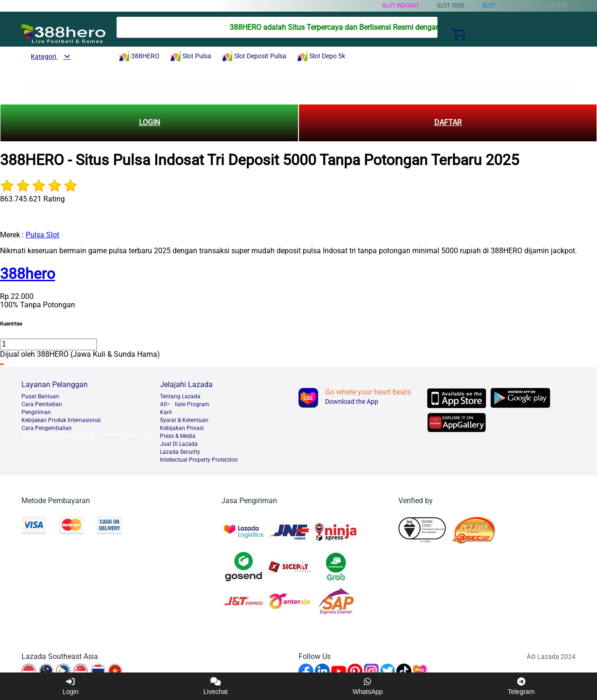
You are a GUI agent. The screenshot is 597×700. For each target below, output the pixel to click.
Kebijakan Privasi (182, 428)
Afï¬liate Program (185, 404)
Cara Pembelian (42, 404)
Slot (489, 6)
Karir (166, 412)
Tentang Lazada (180, 396)
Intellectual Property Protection (199, 460)
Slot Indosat (401, 6)
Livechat (215, 686)
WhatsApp (368, 686)
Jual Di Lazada (179, 444)
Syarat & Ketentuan (184, 420)
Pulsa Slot (42, 235)
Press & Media (178, 436)
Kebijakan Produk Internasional (61, 420)
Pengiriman (36, 412)
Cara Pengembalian (47, 428)
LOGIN (149, 122)
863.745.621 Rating (32, 199)
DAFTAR (448, 122)
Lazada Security (180, 452)
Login (70, 686)
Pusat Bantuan (40, 396)
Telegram (521, 686)
